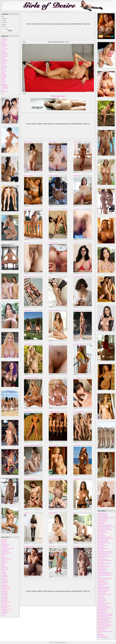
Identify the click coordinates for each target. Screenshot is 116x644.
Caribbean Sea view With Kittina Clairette (106, 527)
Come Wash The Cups (102, 513)
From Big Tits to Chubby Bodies (104, 594)
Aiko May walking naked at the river (105, 553)
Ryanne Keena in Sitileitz (103, 541)
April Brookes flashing (78, 344)
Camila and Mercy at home (103, 617)
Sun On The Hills (101, 558)
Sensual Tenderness (5, 550)
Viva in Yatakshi (101, 634)
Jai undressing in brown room (104, 606)
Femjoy (3, 58)
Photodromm (4, 75)
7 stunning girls (101, 597)
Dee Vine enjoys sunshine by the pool (105, 574)
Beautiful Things (5, 577)
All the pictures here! (58, 96)
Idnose (75, 513)
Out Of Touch (4, 575)
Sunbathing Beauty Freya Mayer (55, 479)
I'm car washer (101, 534)
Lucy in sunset (101, 550)
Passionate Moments (6, 602)
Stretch (3, 556)
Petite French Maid (28, 142)
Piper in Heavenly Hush (102, 519)
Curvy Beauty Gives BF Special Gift (105, 621)
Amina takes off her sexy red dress (105, 631)
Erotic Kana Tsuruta (53, 513)
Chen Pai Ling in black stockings (104, 525)
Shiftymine (76, 243)
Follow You (4, 572)
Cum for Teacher (77, 378)
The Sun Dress (52, 546)
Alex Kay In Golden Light (103, 532)
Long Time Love (5, 551)
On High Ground (5, 612)
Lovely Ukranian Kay (53, 243)
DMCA (51, 642)
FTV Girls (3, 59)
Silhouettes (4, 557)
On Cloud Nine (4, 540)
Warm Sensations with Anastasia (104, 556)
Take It (50, 209)
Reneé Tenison (101, 547)
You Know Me (4, 596)
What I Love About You (6, 553)
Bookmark (4, 26)
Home (3, 17)
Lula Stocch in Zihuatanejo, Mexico (105, 560)
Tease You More (5, 594)
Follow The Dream (5, 582)
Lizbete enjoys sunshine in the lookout (105, 626)
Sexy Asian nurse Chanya (103, 559)
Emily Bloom (4, 52)
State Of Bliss (4, 554)
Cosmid (3, 47)
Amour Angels (4, 40)
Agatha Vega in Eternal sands (104, 590)
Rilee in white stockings (102, 546)
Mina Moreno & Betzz (6, 587)
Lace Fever (26, 513)
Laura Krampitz (77, 445)
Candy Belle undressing (102, 515)
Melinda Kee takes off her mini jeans (105, 614)
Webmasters (4, 24)
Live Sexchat (4, 22)
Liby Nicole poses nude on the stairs (105, 529)
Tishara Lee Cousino (28, 176)
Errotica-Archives (5, 55)
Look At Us (4, 543)
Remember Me (4, 600)
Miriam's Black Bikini (102, 555)
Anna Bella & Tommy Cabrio (7, 548)
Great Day (3, 578)
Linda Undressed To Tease (103, 584)
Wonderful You (4, 546)
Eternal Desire (4, 56)
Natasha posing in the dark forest (104, 575)
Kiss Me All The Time (6, 606)
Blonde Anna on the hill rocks (104, 572)
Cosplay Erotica (5, 49)
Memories (3, 615)
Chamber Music (101, 602)
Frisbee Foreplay (101, 562)
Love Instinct (4, 584)
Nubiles (3, 72)
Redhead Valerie (77, 310)
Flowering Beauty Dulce (103, 609)
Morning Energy (5, 597)
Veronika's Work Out (102, 569)
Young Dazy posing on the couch (104, 608)
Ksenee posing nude (102, 535)
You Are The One (5, 562)
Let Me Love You (5, 568)
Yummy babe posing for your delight (31, 445)
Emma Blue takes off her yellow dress (105, 552)
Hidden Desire (4, 611)
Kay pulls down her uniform (103, 623)
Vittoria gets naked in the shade (104, 624)
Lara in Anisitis (101, 565)
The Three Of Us (101, 524)
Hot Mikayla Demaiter (53, 445)
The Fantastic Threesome (103, 583)
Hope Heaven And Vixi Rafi (30, 277)
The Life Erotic (5, 89)
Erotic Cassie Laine (102, 593)
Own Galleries (4, 18)
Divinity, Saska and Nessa (79, 412)
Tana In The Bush (28, 344)
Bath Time (3, 563)
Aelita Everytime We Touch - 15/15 (58, 42)
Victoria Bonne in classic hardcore (31, 378)
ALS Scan (3, 38)
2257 (65, 642)
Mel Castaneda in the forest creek (104, 537)
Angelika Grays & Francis (7, 559)
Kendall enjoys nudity (102, 636)
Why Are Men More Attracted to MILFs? (106, 518)
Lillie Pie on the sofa (102, 628)
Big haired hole (27, 243)
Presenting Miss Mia (102, 605)
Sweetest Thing (5, 581)
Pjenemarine (76, 209)
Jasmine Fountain (101, 581)
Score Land (4, 81)
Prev (24, 42)
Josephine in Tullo (101, 586)
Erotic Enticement (52, 142)
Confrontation (4, 547)
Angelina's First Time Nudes (103, 589)
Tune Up (3, 571)
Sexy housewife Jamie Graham (104, 528)
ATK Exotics (4, 44)
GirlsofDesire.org (60, 642)
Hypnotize (3, 560)
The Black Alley (5, 87)
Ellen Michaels (76, 479)
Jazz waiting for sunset (102, 611)
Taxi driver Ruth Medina (103, 516)
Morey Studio (4, 67)
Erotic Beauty (4, 53)
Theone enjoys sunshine (102, 592)
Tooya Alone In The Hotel (103, 540)
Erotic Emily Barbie (77, 142)
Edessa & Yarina (27, 310)
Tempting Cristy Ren (53, 176)
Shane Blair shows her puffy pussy (105, 578)
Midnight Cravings (5, 544)
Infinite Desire (4, 541)
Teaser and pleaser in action (103, 549)
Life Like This (4, 603)
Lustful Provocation (5, 588)
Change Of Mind (5, 569)
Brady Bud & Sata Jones (6, 609)
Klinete (50, 277)
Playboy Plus (4, 77)
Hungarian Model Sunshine (54, 310)
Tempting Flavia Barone (29, 546)
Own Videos (4, 20)
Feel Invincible (4, 585)
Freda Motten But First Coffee (104, 587)
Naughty (26, 172)
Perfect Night (4, 580)
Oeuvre (99, 577)
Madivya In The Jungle (102, 521)
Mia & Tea (100, 633)
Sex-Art (3, 83)
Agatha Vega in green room (103, 620)
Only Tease (4, 74)
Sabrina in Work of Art (102, 568)
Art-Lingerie (4, 43)
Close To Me (4, 605)
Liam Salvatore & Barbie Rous (104, 566)
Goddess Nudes (5, 61)
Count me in (51, 378)
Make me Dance (77, 176)
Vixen (3, 90)
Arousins (3, 41)
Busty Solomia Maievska (78, 277)
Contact (3, 565)
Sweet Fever (4, 574)
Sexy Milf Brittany (101, 612)
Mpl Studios (4, 68)
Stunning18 (4, 84)
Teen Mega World (5, 86)
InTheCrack (4, 62)
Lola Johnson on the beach (103, 627)
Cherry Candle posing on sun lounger (105, 615)
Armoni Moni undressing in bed (104, 563)
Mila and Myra (101, 544)
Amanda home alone (102, 571)
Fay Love (51, 344)
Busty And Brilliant (102, 531)
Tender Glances (5, 593)
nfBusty (3, 69)
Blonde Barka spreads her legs (104, 543)
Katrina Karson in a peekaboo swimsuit (106, 538)
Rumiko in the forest (102, 599)
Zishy (3, 93)
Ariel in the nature (101, 630)
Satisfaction (4, 590)
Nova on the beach (101, 522)
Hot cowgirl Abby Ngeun (103, 580)
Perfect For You (5, 591)
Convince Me (4, 599)
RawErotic (4, 78)
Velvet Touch (4, 614)
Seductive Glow (27, 209)
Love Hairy (4, 64)
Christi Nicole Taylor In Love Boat (105, 618)
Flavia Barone (76, 546)
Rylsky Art (4, 80)
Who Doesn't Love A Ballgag (104, 603)
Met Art (3, 65)
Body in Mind (4, 46)
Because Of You (101, 596)
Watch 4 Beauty (5, 92)
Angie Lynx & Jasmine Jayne (30, 479)
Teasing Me (4, 566)
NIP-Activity (4, 71)
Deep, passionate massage (103, 637)
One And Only (4, 608)
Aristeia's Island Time (102, 600)
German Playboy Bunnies (54, 412)
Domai (3, 50)
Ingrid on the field (28, 412)
